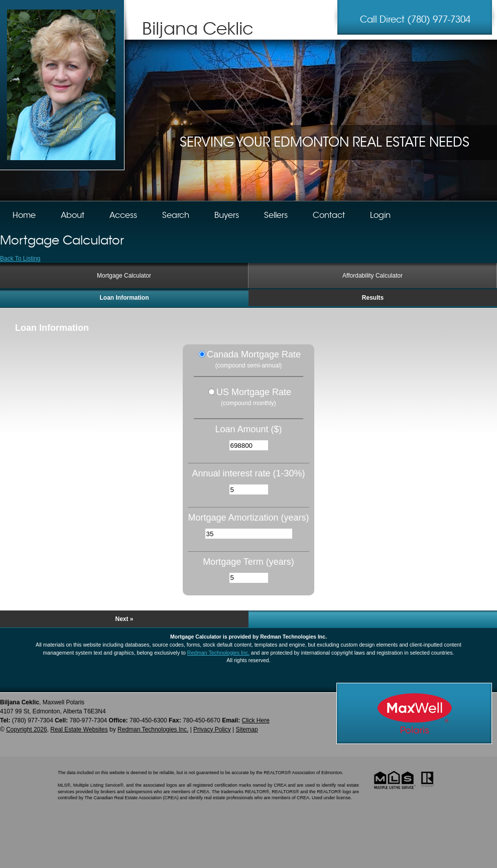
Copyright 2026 (26, 729)
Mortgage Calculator (124, 276)
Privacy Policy (212, 729)
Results (373, 298)
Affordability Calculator (372, 276)
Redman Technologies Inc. (218, 653)
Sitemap (247, 729)
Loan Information (125, 298)
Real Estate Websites (79, 729)
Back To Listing (20, 259)
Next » (124, 619)
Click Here (255, 720)
